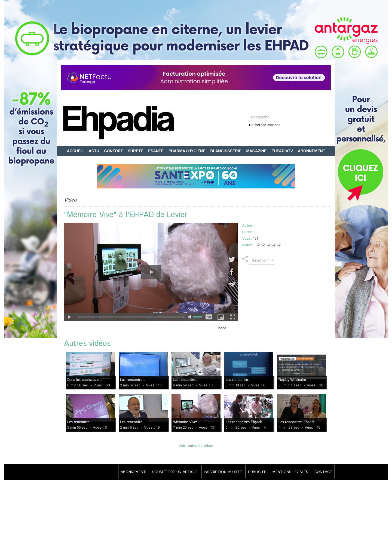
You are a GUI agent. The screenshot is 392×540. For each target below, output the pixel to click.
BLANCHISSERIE (226, 151)
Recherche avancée (265, 125)
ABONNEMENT (311, 151)
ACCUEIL (76, 151)
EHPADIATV (283, 151)
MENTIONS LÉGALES (289, 472)
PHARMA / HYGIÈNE (188, 151)
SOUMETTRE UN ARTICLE (170, 472)
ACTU (95, 151)
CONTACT (323, 472)
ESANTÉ (156, 151)
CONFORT (114, 151)
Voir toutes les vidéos (196, 446)
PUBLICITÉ (255, 472)
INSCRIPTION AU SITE (219, 472)
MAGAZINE (257, 151)
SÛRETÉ (136, 151)
